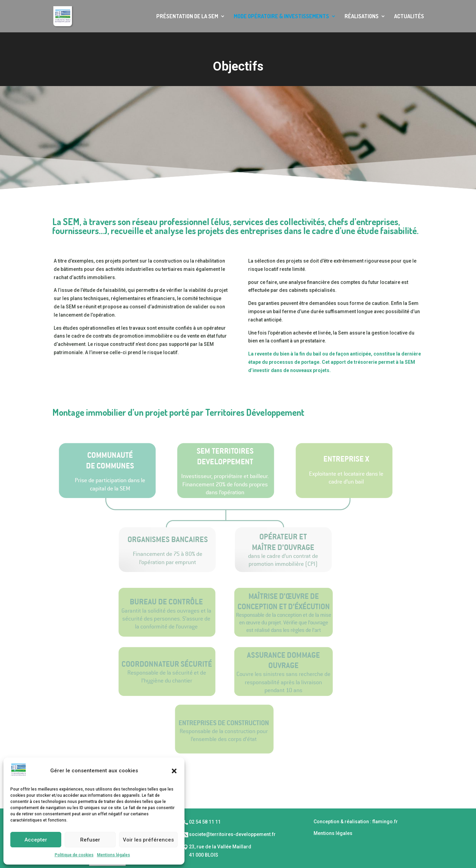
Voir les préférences (148, 840)
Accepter (36, 840)
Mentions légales (114, 855)
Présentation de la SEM (187, 17)
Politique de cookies (74, 855)
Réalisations (362, 17)
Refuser (90, 840)
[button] (174, 771)
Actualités (409, 17)
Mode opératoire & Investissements (281, 17)
